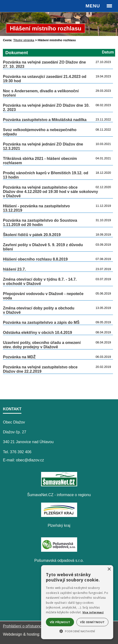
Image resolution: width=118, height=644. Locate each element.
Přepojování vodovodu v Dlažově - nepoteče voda (43, 296)
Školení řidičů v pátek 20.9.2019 (32, 235)
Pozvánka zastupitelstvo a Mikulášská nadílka (45, 120)
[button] (77, 631)
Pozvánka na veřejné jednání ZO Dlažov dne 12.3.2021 (43, 146)
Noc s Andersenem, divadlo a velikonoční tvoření (41, 93)
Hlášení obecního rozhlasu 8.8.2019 (35, 259)
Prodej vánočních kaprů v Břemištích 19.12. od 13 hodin (46, 175)
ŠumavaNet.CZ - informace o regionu (59, 495)
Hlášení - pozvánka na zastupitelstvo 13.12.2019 (36, 208)
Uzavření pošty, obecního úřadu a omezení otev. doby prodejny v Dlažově (42, 345)
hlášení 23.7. (14, 269)
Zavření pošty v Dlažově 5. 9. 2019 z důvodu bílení (43, 247)
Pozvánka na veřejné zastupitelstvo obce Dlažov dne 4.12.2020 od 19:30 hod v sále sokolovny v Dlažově (50, 192)
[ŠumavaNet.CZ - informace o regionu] (59, 485)
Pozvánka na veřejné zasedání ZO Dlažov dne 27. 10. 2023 (44, 64)
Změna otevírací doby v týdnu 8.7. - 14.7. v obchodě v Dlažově (40, 281)
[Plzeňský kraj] (59, 516)
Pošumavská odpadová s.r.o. (59, 560)
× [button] (109, 569)
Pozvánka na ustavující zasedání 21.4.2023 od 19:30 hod (45, 79)
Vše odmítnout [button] (92, 622)
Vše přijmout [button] (60, 622)
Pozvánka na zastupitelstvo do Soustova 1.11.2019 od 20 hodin (40, 223)
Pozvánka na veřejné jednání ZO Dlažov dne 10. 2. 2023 (46, 107)
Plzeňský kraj (59, 525)
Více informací (93, 612)
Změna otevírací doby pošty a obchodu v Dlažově (39, 310)
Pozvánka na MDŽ (19, 357)
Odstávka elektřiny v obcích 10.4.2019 (37, 333)
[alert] (77, 602)
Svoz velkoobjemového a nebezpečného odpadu (40, 132)
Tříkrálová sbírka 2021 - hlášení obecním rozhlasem (40, 161)
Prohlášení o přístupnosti (24, 626)
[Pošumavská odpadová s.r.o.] (59, 550)
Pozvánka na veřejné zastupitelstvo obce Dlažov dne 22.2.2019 (40, 369)
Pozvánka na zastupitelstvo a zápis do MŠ (41, 322)
